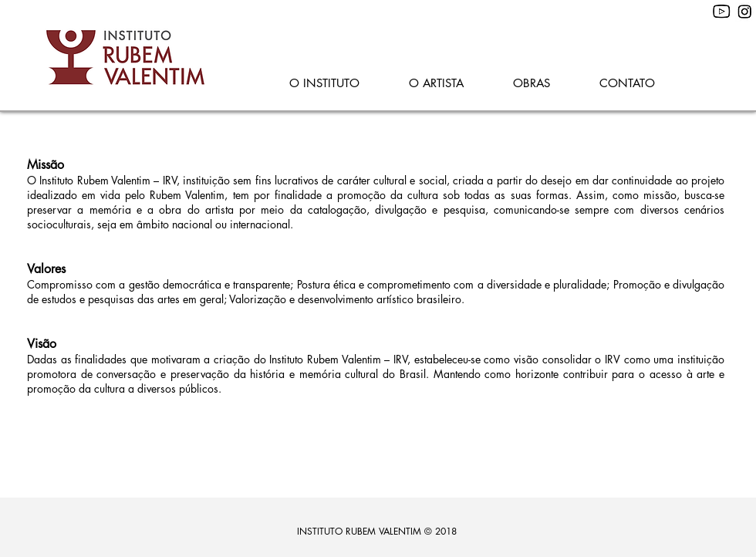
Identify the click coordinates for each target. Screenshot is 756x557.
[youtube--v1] (722, 12)
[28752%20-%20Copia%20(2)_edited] (745, 12)
